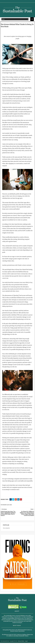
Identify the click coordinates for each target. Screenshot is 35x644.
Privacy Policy (21, 642)
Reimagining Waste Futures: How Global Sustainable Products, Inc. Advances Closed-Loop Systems (17, 632)
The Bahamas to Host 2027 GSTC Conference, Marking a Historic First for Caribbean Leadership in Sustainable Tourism (17, 637)
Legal (26, 642)
